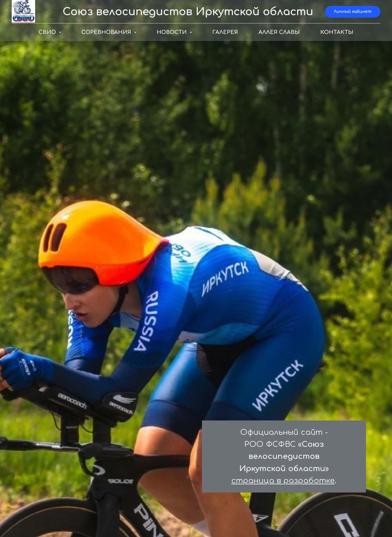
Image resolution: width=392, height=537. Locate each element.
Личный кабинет (353, 12)
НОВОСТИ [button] (172, 32)
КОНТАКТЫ (337, 32)
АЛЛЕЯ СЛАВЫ (279, 32)
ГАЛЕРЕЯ (225, 32)
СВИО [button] (48, 32)
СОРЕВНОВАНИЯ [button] (107, 32)
